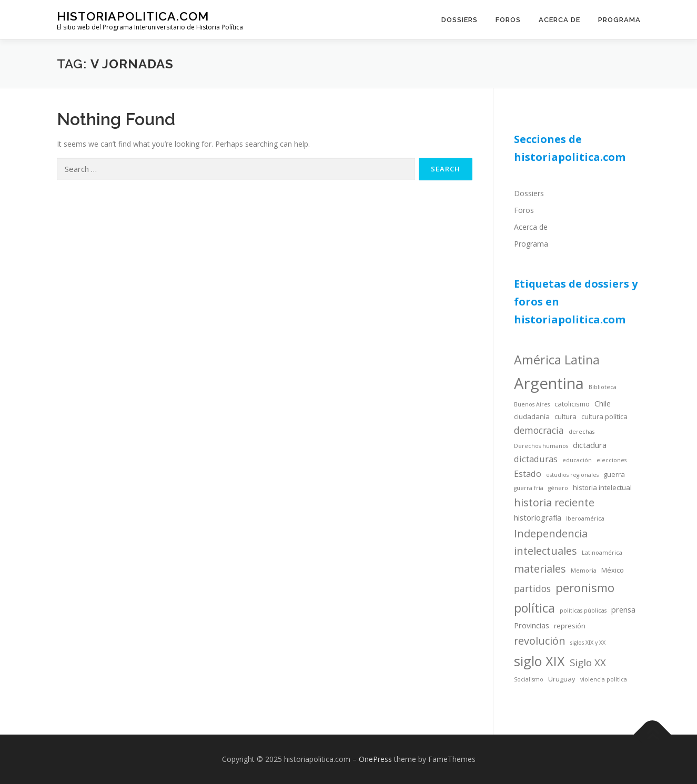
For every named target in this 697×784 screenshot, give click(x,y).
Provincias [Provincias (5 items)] (532, 625)
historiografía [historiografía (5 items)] (538, 517)
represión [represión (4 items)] (570, 626)
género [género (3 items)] (558, 488)
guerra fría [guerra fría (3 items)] (529, 488)
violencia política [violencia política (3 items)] (604, 679)
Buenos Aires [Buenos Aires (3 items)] (532, 404)
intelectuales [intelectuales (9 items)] (546, 551)
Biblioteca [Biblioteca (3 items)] (603, 387)
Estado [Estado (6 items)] (528, 474)
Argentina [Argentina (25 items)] (549, 383)
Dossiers (459, 20)
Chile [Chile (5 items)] (603, 403)
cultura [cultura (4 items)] (565, 416)
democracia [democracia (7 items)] (539, 430)
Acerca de (559, 20)
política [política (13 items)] (534, 608)
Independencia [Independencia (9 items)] (551, 533)
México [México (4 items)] (613, 570)
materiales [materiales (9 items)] (540, 569)
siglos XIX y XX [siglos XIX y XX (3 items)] (588, 643)
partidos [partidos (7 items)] (532, 588)
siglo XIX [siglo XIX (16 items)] (539, 661)
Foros (508, 20)
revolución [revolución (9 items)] (540, 641)
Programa (619, 20)
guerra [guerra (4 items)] (614, 474)
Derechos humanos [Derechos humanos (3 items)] (541, 446)
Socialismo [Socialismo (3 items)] (529, 679)
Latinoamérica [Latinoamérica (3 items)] (602, 553)
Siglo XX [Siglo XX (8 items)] (588, 662)
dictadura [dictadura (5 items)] (590, 445)
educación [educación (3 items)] (577, 460)
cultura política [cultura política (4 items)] (604, 416)
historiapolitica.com (133, 16)
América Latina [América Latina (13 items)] (557, 360)
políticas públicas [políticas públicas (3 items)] (583, 610)
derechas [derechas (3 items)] (582, 432)
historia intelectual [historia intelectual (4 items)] (602, 487)
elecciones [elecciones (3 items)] (612, 460)
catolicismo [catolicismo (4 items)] (572, 404)
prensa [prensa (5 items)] (623, 609)
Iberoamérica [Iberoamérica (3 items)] (585, 518)
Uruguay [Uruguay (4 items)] (562, 679)
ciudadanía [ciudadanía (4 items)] (532, 416)
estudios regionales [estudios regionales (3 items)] (572, 475)
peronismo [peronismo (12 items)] (585, 588)
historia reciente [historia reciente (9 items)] (554, 502)
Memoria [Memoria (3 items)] (584, 571)
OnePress (375, 759)
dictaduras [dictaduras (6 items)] (536, 459)
